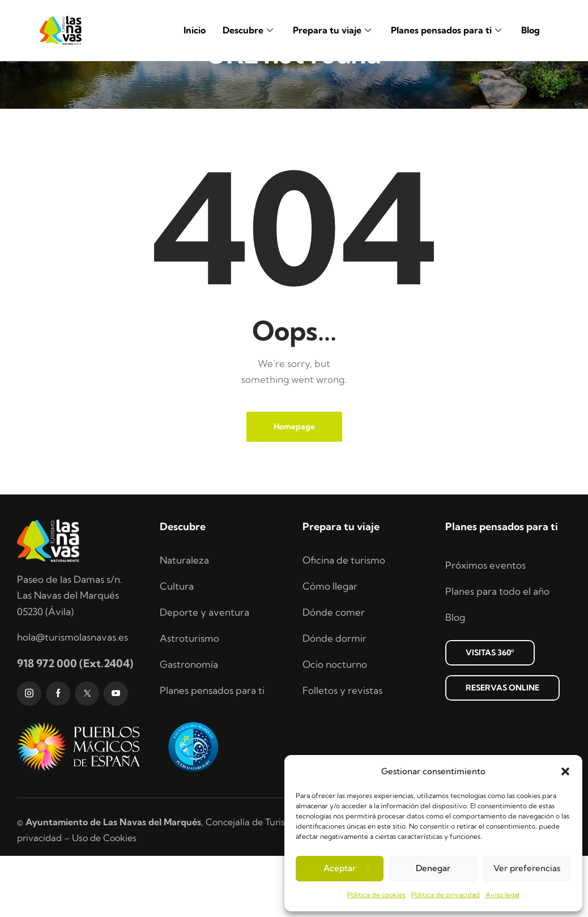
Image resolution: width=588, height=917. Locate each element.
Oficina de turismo (344, 621)
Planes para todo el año (497, 652)
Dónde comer (334, 673)
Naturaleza (184, 621)
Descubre (249, 30)
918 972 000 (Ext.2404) (75, 724)
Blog (531, 30)
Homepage (294, 488)
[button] (565, 771)
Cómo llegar (330, 647)
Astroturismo (189, 699)
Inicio (195, 30)
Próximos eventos (485, 626)
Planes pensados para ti (448, 30)
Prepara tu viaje (333, 30)
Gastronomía (189, 725)
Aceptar (340, 868)
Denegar (433, 868)
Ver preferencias (527, 868)
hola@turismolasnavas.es (73, 698)
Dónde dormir (335, 699)
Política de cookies (376, 895)
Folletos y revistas (342, 751)
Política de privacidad (446, 895)
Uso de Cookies (104, 899)
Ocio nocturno (335, 725)
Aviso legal (502, 895)
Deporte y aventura (204, 673)
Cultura (177, 647)
